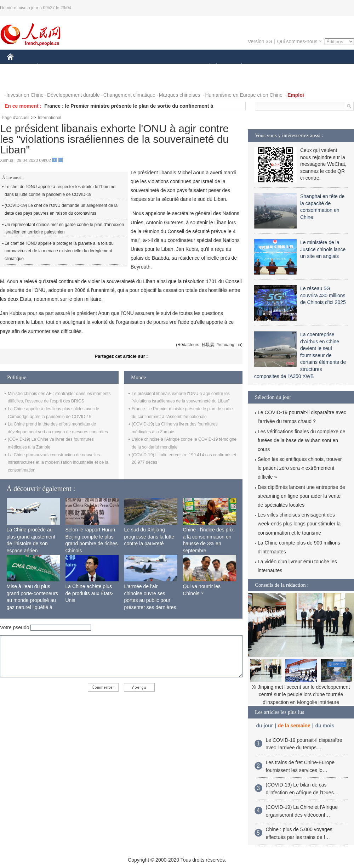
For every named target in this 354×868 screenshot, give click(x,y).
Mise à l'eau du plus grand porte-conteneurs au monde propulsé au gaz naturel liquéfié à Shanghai (33, 600)
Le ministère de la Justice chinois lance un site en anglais (323, 249)
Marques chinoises (180, 95)
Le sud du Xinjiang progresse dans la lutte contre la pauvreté (149, 537)
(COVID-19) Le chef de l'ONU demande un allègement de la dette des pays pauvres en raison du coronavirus (61, 209)
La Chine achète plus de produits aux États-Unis (90, 593)
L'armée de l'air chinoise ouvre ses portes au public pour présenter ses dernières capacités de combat (150, 600)
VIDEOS (50, 81)
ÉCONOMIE (50, 67)
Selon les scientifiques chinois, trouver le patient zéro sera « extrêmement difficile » (300, 468)
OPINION (330, 67)
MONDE (82, 67)
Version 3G (260, 41)
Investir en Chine (25, 95)
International (50, 118)
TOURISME (296, 67)
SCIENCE (143, 67)
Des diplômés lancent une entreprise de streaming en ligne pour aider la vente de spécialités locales (301, 496)
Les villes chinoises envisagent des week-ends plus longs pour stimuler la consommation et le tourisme (299, 524)
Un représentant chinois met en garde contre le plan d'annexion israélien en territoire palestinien (64, 229)
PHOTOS (22, 81)
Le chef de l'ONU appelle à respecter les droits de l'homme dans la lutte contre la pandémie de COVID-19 (60, 191)
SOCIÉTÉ (206, 67)
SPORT (266, 67)
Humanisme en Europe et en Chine (244, 95)
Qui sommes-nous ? (299, 41)
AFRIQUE (112, 67)
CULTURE (175, 67)
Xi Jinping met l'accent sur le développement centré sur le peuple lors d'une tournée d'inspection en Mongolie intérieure (301, 695)
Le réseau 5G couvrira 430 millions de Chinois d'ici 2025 (323, 295)
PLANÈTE (238, 67)
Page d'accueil (16, 118)
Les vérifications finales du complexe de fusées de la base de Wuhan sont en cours (301, 440)
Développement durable (73, 95)
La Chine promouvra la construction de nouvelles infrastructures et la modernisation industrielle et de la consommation (58, 463)
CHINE (19, 67)
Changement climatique (129, 95)
